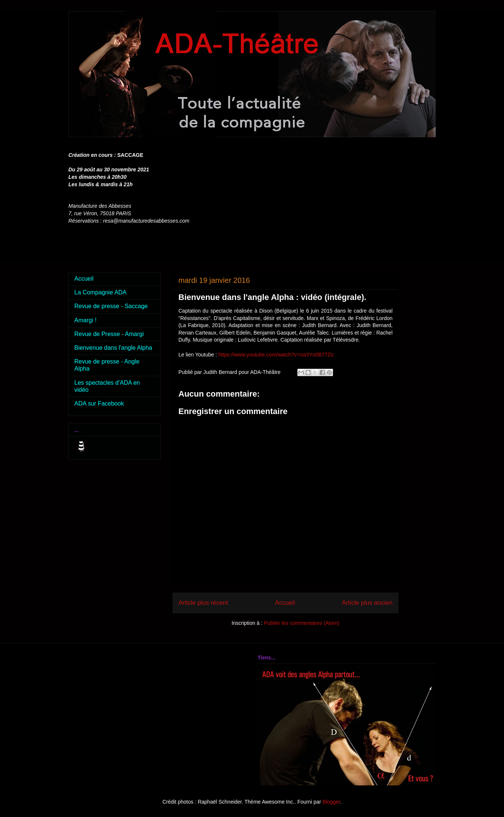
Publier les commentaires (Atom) (302, 623)
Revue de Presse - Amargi (109, 334)
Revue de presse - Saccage (111, 306)
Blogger (331, 802)
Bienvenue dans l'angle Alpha (113, 348)
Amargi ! (85, 320)
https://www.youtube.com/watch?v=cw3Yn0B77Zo (276, 355)
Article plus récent (203, 603)
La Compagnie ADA (101, 292)
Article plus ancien (367, 603)
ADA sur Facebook (99, 403)
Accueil (285, 603)
